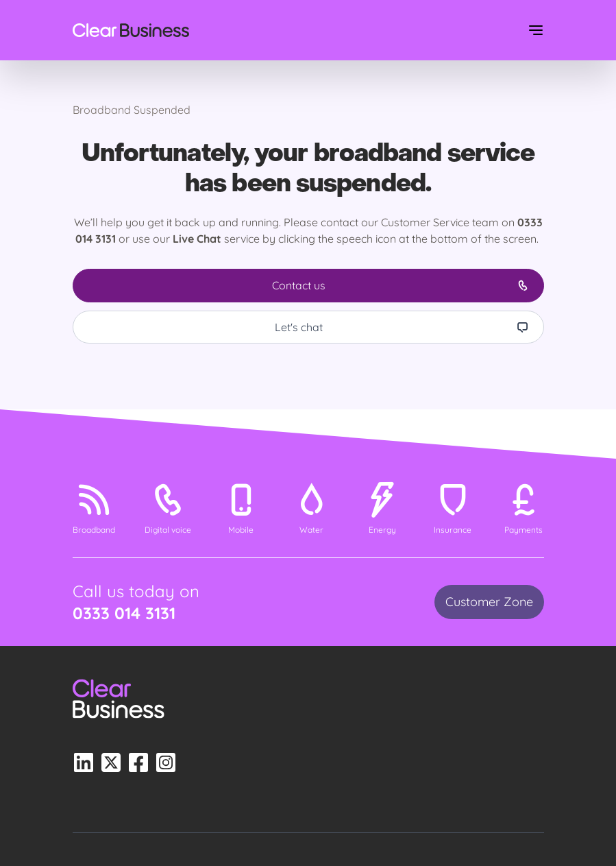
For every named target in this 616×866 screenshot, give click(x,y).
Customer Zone (489, 602)
